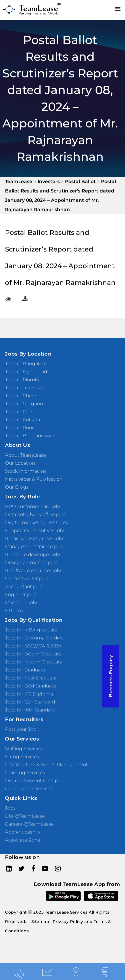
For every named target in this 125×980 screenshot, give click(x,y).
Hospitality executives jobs (35, 530)
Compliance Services (29, 789)
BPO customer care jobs (33, 506)
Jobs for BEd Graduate (30, 686)
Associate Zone (22, 840)
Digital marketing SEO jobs (36, 522)
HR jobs (14, 610)
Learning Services (25, 773)
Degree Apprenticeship (31, 781)
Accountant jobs (24, 586)
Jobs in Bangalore (26, 364)
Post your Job (21, 729)
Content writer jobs (27, 578)
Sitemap (40, 921)
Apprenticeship (22, 832)
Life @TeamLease (25, 816)
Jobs (10, 808)
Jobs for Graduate (25, 670)
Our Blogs (17, 487)
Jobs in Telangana (26, 388)
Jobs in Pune (20, 428)
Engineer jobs (21, 594)
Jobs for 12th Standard (30, 702)
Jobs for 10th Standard (30, 710)
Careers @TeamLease (29, 824)
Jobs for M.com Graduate (34, 662)
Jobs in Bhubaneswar (30, 436)
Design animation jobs (31, 562)
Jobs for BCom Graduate (33, 654)
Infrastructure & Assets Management (46, 765)
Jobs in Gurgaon (24, 404)
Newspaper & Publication (34, 479)
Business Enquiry (111, 676)
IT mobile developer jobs (33, 554)
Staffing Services (23, 749)
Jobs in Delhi (20, 412)
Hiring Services (22, 757)
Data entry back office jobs (35, 514)
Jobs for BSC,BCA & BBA (33, 646)
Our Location (20, 463)
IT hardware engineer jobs (35, 538)
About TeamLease (25, 455)
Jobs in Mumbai (23, 380)
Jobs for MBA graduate (31, 630)
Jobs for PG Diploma (29, 694)
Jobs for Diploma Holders (34, 638)
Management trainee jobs (34, 546)
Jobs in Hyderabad (26, 372)
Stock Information (25, 471)
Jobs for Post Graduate (31, 678)
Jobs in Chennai (23, 396)
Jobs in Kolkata (22, 420)
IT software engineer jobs (34, 570)
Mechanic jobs (22, 602)
